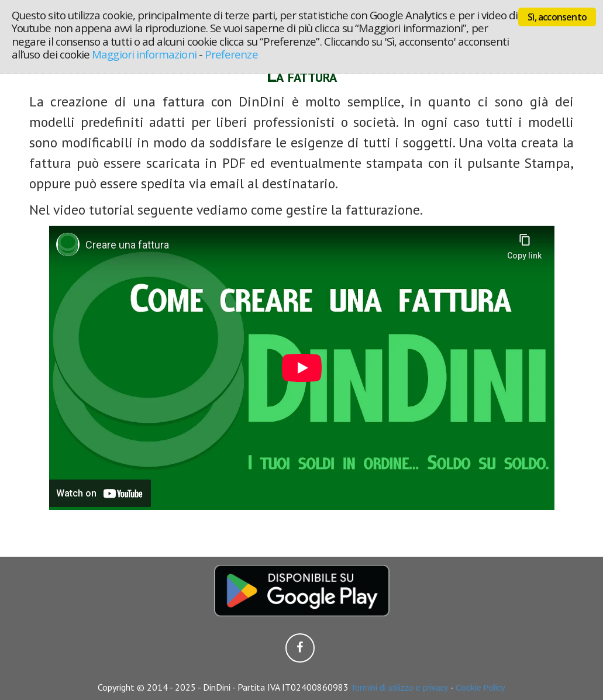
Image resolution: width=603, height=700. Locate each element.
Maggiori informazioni (144, 54)
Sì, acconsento (557, 17)
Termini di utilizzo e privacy (400, 688)
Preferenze (231, 54)
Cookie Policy (480, 688)
